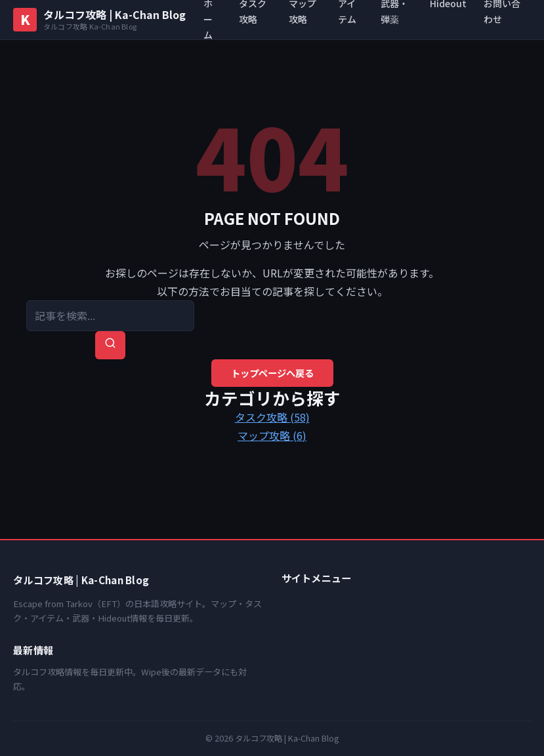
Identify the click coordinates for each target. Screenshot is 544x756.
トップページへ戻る (272, 373)
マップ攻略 (272, 435)
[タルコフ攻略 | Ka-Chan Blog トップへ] (99, 20)
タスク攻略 (272, 417)
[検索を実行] (110, 345)
